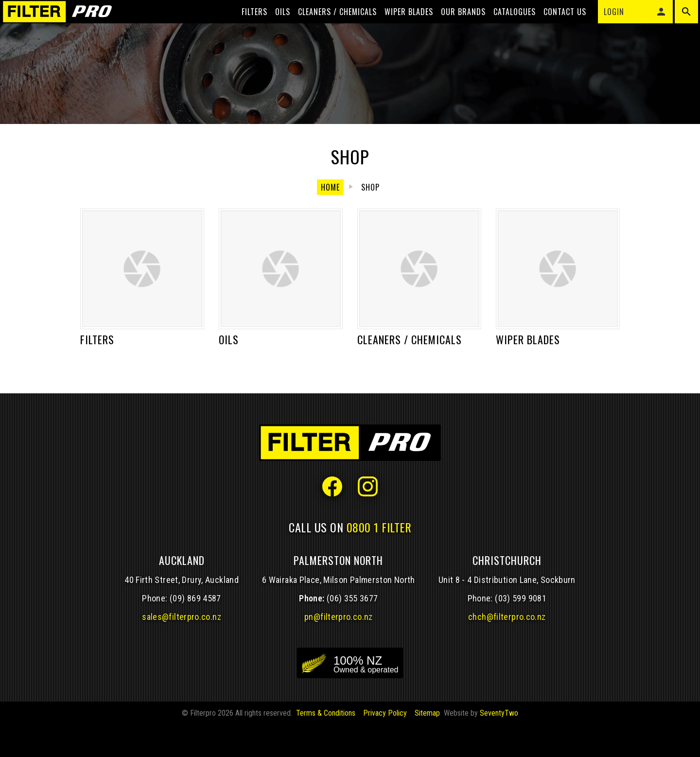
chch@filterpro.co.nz (507, 649)
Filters (247, 25)
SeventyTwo (499, 745)
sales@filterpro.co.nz (182, 649)
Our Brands (455, 25)
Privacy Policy (385, 745)
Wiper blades (401, 25)
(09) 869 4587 (195, 630)
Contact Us (557, 25)
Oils (275, 25)
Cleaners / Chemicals (330, 25)
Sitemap (427, 745)
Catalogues (507, 25)
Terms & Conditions (326, 745)
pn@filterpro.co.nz (339, 649)
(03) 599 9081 (521, 630)
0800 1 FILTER (379, 559)
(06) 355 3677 (352, 630)
